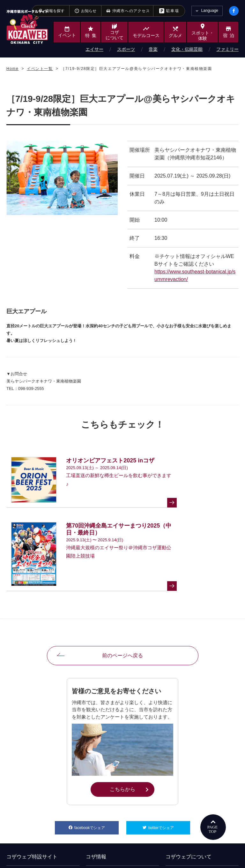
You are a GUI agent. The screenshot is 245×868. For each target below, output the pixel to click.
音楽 (153, 49)
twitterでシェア (169, 751)
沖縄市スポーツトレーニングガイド (41, 807)
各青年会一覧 (102, 798)
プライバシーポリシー (189, 826)
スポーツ (126, 49)
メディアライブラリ (108, 807)
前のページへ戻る (122, 581)
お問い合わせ (182, 807)
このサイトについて (187, 817)
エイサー (94, 49)
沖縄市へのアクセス (108, 826)
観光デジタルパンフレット (114, 817)
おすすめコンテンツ (187, 798)
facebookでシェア (97, 751)
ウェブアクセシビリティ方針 (195, 835)
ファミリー (227, 49)
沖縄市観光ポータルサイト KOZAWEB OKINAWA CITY (27, 27)
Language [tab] (210, 11)
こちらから (132, 714)
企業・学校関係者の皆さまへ (36, 798)
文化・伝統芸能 (187, 49)
